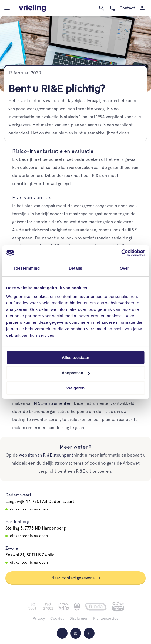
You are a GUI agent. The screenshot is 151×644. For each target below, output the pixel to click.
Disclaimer (79, 618)
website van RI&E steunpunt (47, 455)
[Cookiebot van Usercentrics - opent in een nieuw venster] (121, 253)
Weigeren (75, 388)
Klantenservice (106, 618)
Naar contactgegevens (76, 578)
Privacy (39, 618)
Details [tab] (76, 268)
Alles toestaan (76, 358)
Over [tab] (124, 268)
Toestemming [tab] (27, 268)
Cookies (57, 618)
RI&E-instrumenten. (53, 403)
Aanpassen (76, 373)
